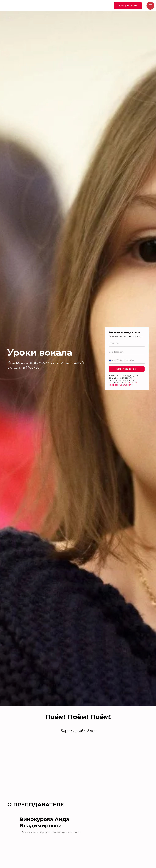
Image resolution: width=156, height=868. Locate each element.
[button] (128, 6)
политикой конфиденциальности (123, 384)
